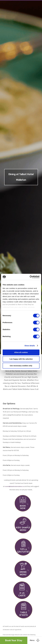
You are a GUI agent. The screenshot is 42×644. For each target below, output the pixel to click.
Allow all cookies (21, 352)
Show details (30, 346)
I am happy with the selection (21, 359)
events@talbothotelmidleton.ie (15, 487)
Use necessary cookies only (21, 366)
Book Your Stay (14, 640)
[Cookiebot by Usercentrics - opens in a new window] (30, 277)
